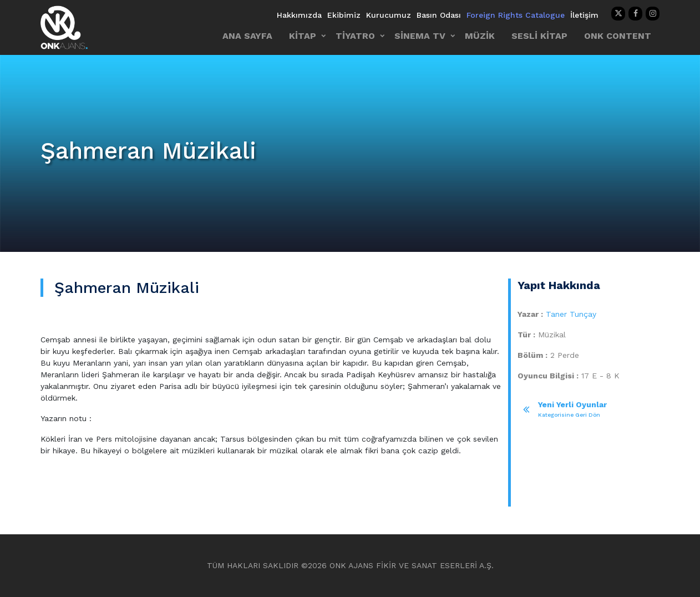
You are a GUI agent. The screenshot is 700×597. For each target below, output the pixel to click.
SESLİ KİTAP (539, 36)
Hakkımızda (299, 15)
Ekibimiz (344, 15)
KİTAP (303, 36)
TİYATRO (355, 36)
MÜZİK (480, 36)
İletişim (584, 15)
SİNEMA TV (420, 36)
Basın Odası (439, 15)
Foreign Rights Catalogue (516, 15)
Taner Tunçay (571, 314)
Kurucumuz (389, 15)
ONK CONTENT (618, 36)
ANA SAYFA (247, 36)
